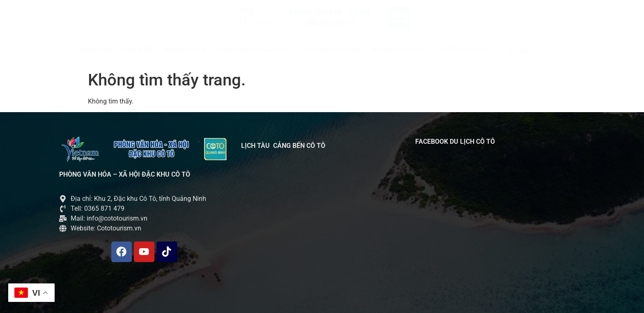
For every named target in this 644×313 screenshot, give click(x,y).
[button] (254, 50)
